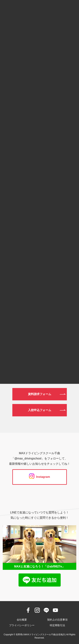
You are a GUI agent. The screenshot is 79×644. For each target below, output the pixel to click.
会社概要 (22, 620)
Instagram (39, 477)
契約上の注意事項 (57, 620)
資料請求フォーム (40, 394)
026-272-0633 (39, 349)
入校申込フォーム (40, 410)
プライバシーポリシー (22, 625)
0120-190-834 (39, 330)
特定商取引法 (57, 625)
